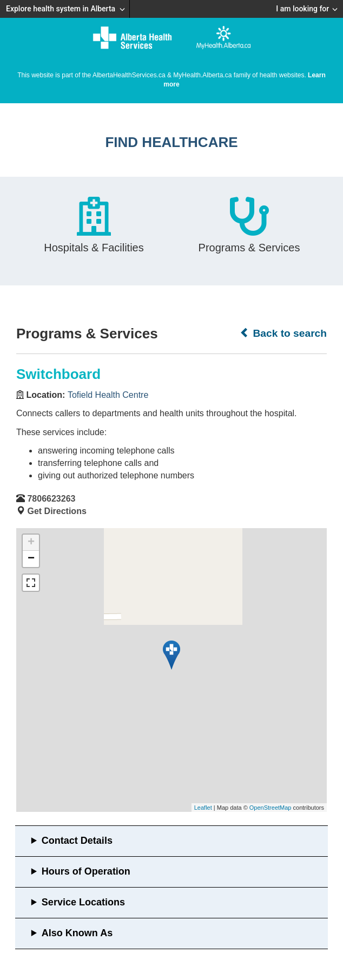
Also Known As (77, 933)
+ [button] (31, 543)
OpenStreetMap (271, 808)
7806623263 (51, 499)
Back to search (283, 333)
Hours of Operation (86, 871)
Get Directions (57, 511)
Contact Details (77, 841)
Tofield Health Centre (108, 395)
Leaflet (203, 808)
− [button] (31, 559)
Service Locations (83, 902)
